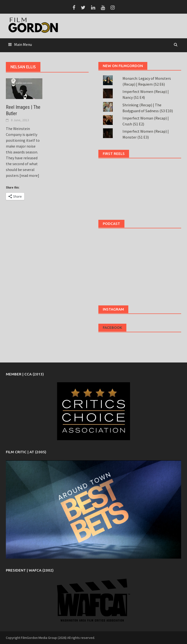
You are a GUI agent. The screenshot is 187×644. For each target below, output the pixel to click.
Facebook (112, 327)
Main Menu (23, 44)
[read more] (29, 175)
